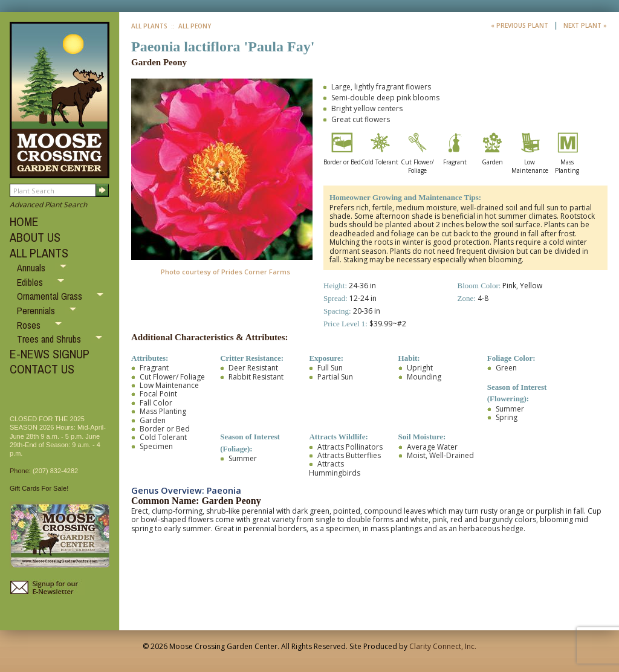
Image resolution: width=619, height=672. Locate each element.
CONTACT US (42, 369)
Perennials (37, 311)
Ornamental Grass (51, 296)
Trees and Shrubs (50, 339)
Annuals (32, 268)
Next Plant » (585, 25)
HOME (24, 221)
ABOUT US (35, 237)
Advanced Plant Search (48, 205)
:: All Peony (190, 26)
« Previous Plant (520, 25)
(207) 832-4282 (55, 471)
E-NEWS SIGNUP (50, 354)
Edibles (31, 282)
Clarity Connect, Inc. (443, 646)
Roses (30, 325)
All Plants (149, 26)
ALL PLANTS (39, 253)
